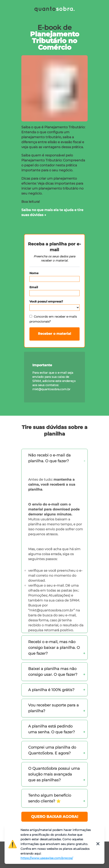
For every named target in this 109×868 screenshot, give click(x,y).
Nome (34, 273)
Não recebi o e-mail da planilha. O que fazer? (49, 458)
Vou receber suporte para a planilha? (53, 708)
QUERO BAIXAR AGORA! (55, 817)
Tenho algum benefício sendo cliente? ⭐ (50, 798)
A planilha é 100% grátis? (51, 690)
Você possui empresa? (46, 301)
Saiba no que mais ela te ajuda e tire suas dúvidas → (52, 212)
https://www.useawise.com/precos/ (47, 858)
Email (34, 287)
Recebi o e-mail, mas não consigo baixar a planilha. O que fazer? (54, 648)
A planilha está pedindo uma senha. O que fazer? (51, 729)
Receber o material (54, 334)
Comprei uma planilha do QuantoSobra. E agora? (52, 750)
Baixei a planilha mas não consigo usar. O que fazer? (53, 672)
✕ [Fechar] (98, 844)
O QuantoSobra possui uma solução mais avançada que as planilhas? (54, 774)
